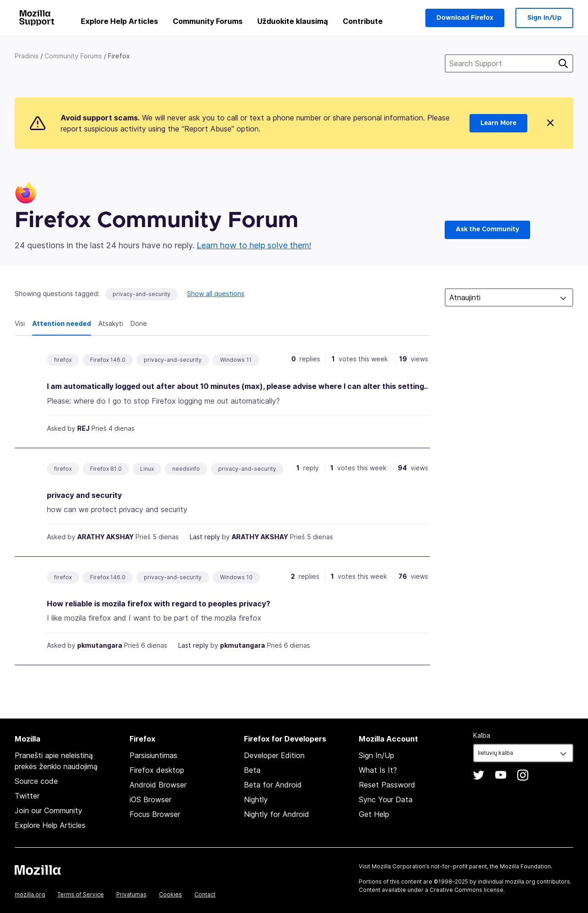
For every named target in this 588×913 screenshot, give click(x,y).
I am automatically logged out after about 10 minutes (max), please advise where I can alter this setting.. (237, 386)
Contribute (363, 21)
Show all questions (216, 294)
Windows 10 (236, 577)
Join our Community (48, 810)
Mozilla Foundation (525, 866)
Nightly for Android (277, 814)
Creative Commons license (466, 890)
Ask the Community (487, 229)
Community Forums (208, 21)
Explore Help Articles (119, 21)
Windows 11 (236, 360)
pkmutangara (100, 645)
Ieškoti (563, 63)
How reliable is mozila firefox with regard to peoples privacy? (158, 604)
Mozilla (38, 870)
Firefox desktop (157, 770)
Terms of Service (81, 894)
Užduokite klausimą (293, 21)
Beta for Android (273, 785)
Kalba (482, 735)
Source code (36, 781)
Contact (205, 894)
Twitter (27, 796)
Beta (252, 770)
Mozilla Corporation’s (401, 866)
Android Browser (158, 785)
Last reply (205, 537)
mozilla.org (30, 894)
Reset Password (387, 785)
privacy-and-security (141, 294)
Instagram (523, 775)
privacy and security (84, 495)
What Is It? (378, 770)
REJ (83, 428)
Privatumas (131, 894)
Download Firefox (465, 18)
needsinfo (186, 469)
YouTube (501, 775)
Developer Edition (274, 755)
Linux (147, 469)
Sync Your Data (386, 799)
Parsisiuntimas (153, 755)
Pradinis (27, 56)
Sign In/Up (544, 18)
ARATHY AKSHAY (105, 537)
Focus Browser (155, 814)
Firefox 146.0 (108, 360)
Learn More (498, 123)
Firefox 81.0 (106, 469)
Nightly (256, 799)
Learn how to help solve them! (254, 245)
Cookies (170, 894)
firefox (63, 360)
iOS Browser (150, 799)
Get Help (374, 814)
